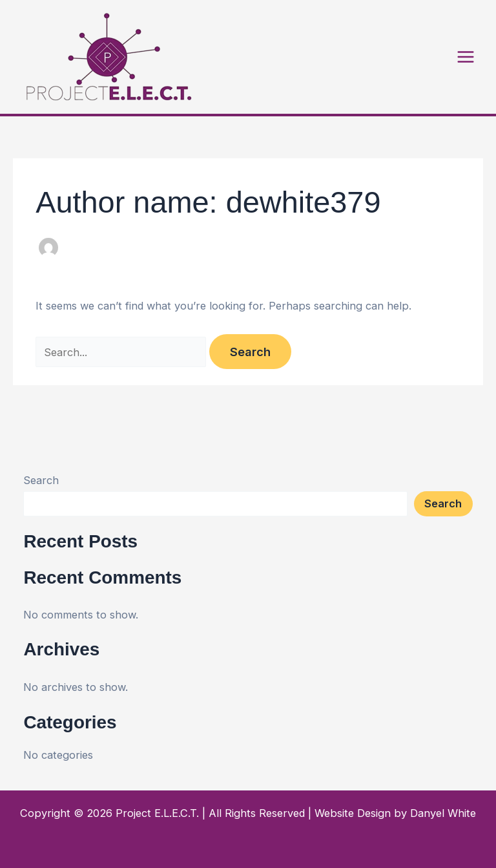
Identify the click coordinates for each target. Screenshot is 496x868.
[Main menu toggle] (465, 57)
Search (41, 480)
